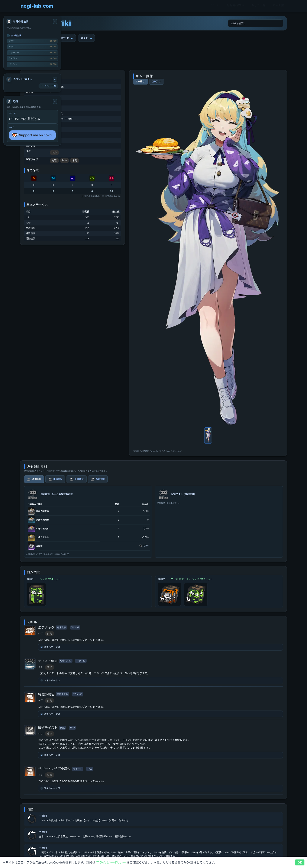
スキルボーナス (50, 647)
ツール (215, 6)
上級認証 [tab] (76, 479)
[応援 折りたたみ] (55, 101)
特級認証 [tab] (98, 479)
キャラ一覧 (258, 6)
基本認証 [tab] (34, 479)
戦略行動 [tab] (64, 38)
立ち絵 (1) (140, 81)
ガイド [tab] (84, 38)
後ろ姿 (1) (156, 81)
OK (300, 862)
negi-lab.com (37, 6)
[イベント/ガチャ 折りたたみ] (55, 79)
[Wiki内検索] (256, 23)
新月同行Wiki (235, 6)
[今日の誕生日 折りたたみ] (55, 22)
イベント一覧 (48, 86)
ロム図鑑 (278, 6)
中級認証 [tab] (55, 479)
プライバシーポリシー (111, 862)
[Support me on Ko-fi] (32, 135)
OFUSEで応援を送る (25, 119)
